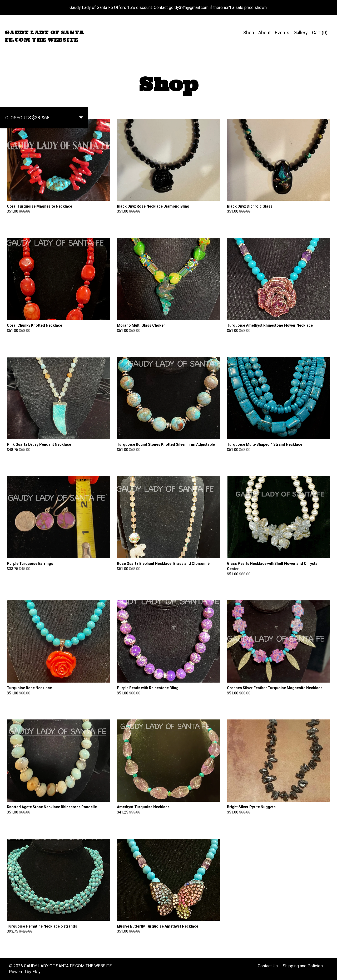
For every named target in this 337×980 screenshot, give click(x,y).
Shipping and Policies (303, 966)
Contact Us (268, 966)
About (264, 33)
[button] (44, 118)
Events (282, 33)
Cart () (320, 33)
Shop (249, 33)
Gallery (301, 33)
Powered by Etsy (25, 972)
